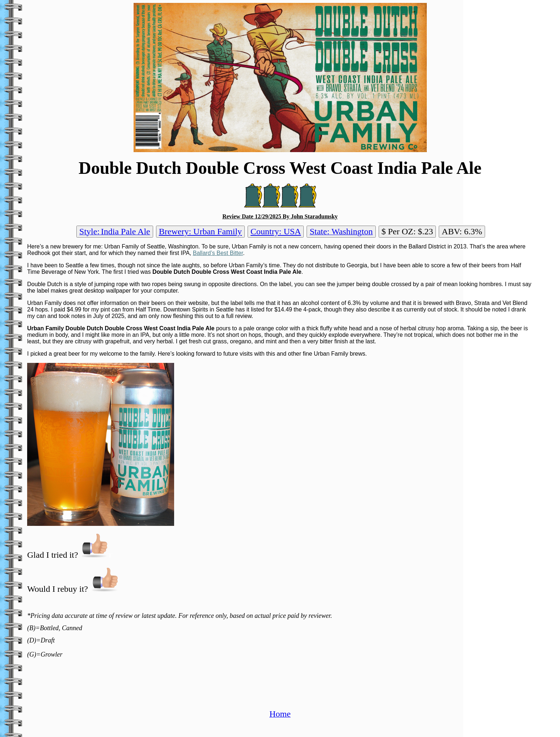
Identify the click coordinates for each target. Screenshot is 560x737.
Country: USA (276, 231)
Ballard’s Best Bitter (218, 253)
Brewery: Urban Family (200, 231)
